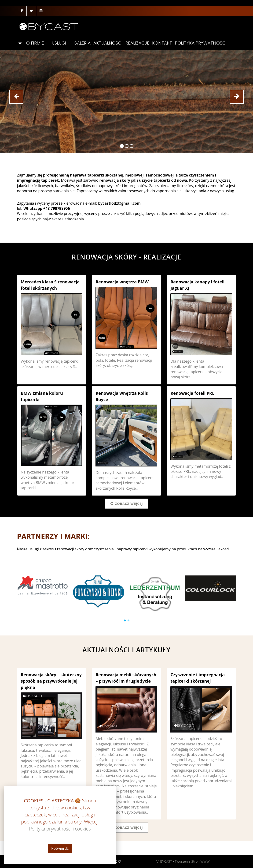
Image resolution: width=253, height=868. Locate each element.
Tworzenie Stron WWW (192, 861)
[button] (125, 620)
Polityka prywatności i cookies (42, 861)
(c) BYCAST (164, 861)
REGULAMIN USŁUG (84, 861)
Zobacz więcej (126, 504)
